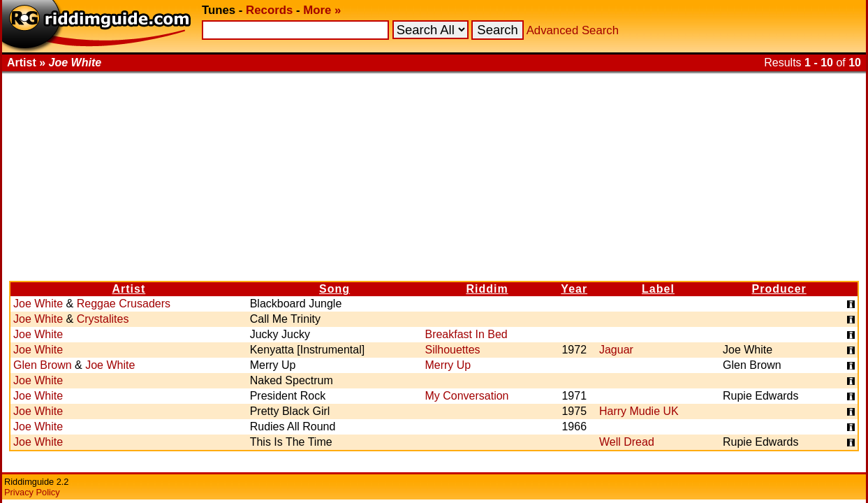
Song (334, 289)
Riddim (487, 289)
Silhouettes (452, 350)
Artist (128, 289)
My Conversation (466, 396)
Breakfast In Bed (466, 334)
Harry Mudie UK (639, 411)
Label (658, 289)
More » (322, 10)
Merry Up (448, 365)
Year (574, 289)
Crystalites (103, 319)
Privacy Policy (32, 492)
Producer (779, 289)
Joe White (38, 304)
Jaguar (616, 350)
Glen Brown (43, 365)
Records (269, 10)
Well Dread (627, 442)
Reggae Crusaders (124, 304)
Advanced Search (573, 30)
